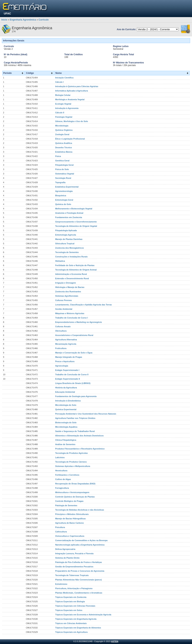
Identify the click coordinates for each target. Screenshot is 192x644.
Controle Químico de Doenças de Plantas (75, 497)
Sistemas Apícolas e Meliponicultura (73, 466)
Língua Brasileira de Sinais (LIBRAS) (73, 383)
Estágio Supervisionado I (67, 370)
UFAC (7, 13)
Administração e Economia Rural (71, 274)
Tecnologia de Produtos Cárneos (71, 462)
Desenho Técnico (63, 147)
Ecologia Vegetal (63, 104)
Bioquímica (61, 195)
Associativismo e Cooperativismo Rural (74, 335)
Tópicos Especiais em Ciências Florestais (75, 606)
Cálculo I (59, 82)
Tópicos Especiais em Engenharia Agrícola (76, 619)
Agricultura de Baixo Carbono (69, 523)
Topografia (60, 182)
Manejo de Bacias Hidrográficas (70, 519)
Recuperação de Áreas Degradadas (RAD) (75, 484)
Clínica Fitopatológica (66, 440)
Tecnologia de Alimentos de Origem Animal (76, 270)
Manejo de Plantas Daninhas (69, 239)
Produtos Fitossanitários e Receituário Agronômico (80, 449)
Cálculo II (60, 113)
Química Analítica (64, 143)
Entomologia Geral (64, 200)
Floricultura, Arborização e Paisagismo (74, 588)
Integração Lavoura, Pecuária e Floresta (74, 553)
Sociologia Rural (63, 178)
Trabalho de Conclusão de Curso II (72, 374)
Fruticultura (61, 348)
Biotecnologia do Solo (66, 423)
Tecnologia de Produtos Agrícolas (71, 453)
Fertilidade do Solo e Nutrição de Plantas (75, 265)
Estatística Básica (64, 152)
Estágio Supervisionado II (67, 379)
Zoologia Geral (62, 134)
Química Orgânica (64, 130)
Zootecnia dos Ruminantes (68, 292)
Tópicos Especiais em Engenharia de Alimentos (78, 628)
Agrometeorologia (64, 191)
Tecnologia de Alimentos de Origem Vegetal (76, 226)
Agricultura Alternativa (66, 340)
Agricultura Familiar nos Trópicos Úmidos (75, 418)
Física (58, 156)
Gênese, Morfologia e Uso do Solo (72, 121)
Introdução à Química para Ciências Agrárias (77, 86)
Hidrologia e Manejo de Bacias (70, 287)
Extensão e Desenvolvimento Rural (72, 278)
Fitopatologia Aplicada (66, 230)
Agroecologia (62, 366)
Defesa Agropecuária (65, 549)
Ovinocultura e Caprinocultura (70, 536)
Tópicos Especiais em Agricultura (71, 632)
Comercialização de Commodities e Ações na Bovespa (81, 540)
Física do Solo (62, 169)
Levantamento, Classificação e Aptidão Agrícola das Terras (83, 305)
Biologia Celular (63, 95)
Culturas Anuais (63, 326)
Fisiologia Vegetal (64, 117)
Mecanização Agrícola (66, 344)
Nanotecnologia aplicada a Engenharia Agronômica (80, 545)
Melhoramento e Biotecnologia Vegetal (74, 209)
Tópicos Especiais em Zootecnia (71, 597)
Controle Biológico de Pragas (69, 501)
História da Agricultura (66, 388)
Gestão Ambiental (64, 309)
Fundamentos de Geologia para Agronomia (76, 396)
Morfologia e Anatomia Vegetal (70, 99)
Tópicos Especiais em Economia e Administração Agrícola (83, 615)
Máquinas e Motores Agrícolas (70, 313)
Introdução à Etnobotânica (68, 401)
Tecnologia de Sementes (67, 252)
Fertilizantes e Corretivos (67, 475)
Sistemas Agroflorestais (67, 296)
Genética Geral (62, 161)
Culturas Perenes (63, 300)
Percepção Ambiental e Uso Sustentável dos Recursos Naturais (86, 414)
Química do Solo (63, 204)
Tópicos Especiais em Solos (69, 610)
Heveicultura (61, 471)
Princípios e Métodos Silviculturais (72, 514)
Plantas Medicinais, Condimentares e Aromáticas (79, 593)
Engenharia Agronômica (23, 20)
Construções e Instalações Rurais (71, 257)
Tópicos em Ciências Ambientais (71, 623)
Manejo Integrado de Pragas (69, 357)
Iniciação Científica (64, 78)
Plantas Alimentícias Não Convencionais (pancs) (78, 580)
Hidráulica (60, 261)
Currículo (43, 20)
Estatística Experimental (67, 187)
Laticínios (60, 457)
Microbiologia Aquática (66, 427)
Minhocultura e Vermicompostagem (72, 492)
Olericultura (61, 331)
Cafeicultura (61, 532)
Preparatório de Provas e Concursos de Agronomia (80, 571)
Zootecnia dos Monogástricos (69, 248)
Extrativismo (61, 584)
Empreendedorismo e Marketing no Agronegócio (79, 322)
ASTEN (115, 641)
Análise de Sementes (65, 444)
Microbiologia (62, 126)
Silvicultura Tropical (65, 244)
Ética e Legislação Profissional (70, 139)
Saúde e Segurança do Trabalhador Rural (75, 431)
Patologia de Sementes (66, 505)
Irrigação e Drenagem (65, 283)
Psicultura (60, 527)
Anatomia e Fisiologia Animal (69, 213)
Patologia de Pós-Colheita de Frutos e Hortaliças (78, 562)
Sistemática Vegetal (65, 174)
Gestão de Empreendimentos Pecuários (74, 567)
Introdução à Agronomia (67, 108)
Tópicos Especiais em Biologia (70, 601)
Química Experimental (66, 409)
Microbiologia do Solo (66, 405)
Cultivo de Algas (63, 479)
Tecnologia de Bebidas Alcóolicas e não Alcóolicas (80, 510)
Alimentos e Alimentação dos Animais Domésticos (79, 436)
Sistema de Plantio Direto (67, 558)
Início (4, 20)
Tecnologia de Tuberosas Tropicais (72, 575)
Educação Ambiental (65, 392)
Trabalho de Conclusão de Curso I (71, 318)
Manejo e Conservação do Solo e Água (74, 353)
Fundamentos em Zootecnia (69, 217)
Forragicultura (62, 488)
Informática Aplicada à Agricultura (72, 91)
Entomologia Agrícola (66, 235)
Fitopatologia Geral (64, 165)
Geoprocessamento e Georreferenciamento (76, 222)
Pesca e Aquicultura (65, 361)
